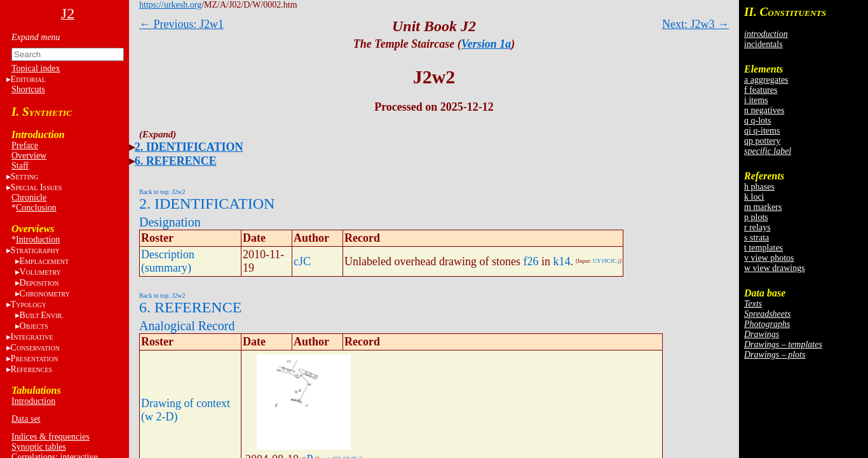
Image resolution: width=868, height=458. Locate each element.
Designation (170, 222)
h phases (759, 187)
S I (37, 187)
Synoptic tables (39, 447)
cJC (302, 261)
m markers (763, 207)
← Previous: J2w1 (181, 24)
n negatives (764, 110)
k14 (561, 261)
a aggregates (766, 80)
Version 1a (486, 44)
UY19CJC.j (606, 261)
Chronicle (29, 198)
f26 (531, 261)
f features (761, 90)
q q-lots (757, 121)
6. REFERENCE (176, 161)
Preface (25, 145)
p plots (756, 217)
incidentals (763, 44)
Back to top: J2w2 (162, 192)
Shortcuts (28, 89)
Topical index (36, 68)
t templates (763, 248)
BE (42, 315)
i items (756, 100)
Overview (29, 156)
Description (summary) (168, 261)
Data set (26, 419)
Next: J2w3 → (695, 24)
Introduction (38, 239)
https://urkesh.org (170, 5)
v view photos (769, 258)
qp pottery (762, 141)
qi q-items (762, 131)
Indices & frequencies (51, 437)
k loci (754, 197)
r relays (757, 227)
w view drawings (775, 268)
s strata (756, 238)
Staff (20, 166)
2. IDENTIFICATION (189, 147)
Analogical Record (187, 326)
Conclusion (36, 208)
